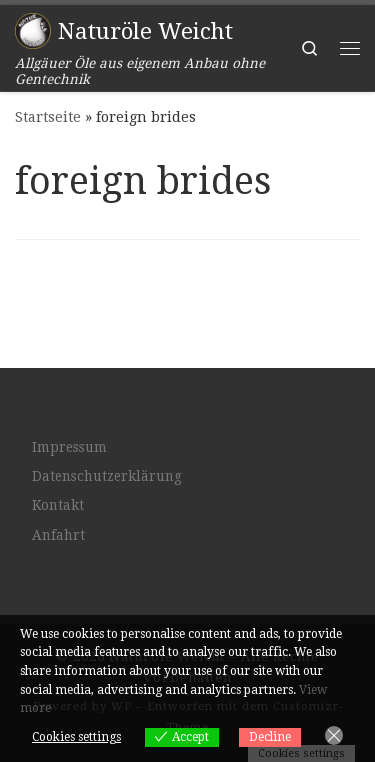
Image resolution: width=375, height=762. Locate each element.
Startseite (48, 117)
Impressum (69, 447)
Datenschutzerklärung (107, 476)
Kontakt (58, 505)
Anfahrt (58, 535)
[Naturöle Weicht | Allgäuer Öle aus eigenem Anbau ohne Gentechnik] (33, 29)
